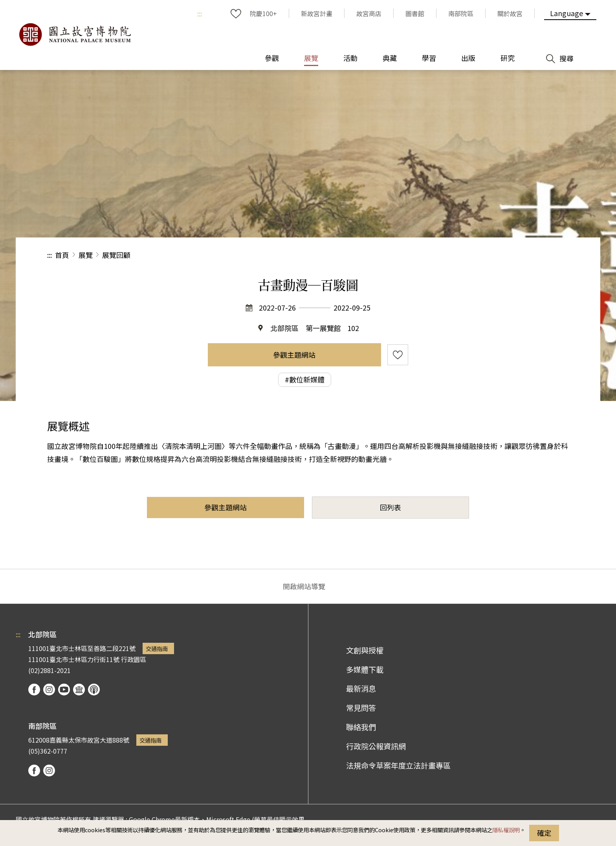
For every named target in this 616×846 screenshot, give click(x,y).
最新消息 (361, 688)
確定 (544, 833)
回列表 (390, 507)
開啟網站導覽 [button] (304, 586)
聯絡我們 (361, 727)
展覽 (86, 255)
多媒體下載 (365, 669)
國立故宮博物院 (75, 35)
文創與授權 (365, 650)
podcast (94, 690)
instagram (49, 690)
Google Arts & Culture (79, 690)
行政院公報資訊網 (376, 746)
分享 (483, 255)
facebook (34, 690)
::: (200, 13)
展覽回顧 (116, 255)
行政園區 (134, 659)
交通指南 (157, 648)
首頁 (62, 255)
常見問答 (361, 708)
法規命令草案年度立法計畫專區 (398, 765)
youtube (64, 690)
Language (566, 13)
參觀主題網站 (294, 355)
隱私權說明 (506, 830)
